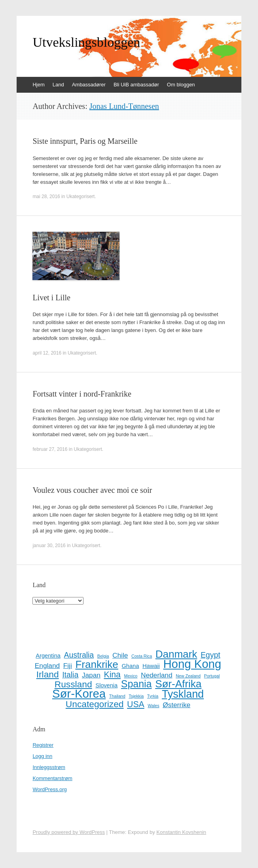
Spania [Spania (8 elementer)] (137, 684)
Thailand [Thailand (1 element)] (117, 696)
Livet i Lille (51, 298)
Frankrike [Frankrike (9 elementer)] (97, 664)
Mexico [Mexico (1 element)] (131, 676)
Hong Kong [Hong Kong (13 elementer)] (192, 664)
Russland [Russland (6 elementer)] (73, 684)
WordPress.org (49, 789)
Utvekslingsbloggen (86, 42)
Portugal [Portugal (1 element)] (212, 676)
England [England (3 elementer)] (47, 666)
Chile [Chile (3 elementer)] (120, 655)
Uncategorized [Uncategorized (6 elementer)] (95, 704)
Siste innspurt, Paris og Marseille (85, 141)
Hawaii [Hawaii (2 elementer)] (151, 666)
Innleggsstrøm (49, 767)
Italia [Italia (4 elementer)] (70, 675)
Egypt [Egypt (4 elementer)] (211, 655)
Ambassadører (89, 85)
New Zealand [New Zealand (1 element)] (188, 676)
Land (58, 85)
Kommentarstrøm (52, 778)
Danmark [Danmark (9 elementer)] (176, 654)
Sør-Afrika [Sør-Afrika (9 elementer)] (178, 684)
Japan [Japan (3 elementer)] (91, 675)
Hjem (38, 85)
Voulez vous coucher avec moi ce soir (92, 490)
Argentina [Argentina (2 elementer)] (48, 656)
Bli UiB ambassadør (136, 85)
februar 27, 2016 (50, 449)
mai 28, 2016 (46, 196)
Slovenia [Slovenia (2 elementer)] (106, 685)
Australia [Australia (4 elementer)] (79, 655)
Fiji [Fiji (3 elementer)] (68, 666)
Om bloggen (181, 85)
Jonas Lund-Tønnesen (124, 106)
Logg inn (42, 756)
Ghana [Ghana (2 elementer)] (130, 666)
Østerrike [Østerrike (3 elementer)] (176, 705)
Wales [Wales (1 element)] (153, 706)
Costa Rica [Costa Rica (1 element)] (142, 656)
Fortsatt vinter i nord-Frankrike (82, 394)
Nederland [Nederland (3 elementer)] (157, 675)
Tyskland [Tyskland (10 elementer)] (183, 694)
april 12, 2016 (47, 353)
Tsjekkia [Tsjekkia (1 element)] (136, 696)
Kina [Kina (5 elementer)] (112, 675)
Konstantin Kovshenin (181, 832)
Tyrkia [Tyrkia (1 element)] (153, 696)
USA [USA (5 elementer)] (136, 704)
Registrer (43, 745)
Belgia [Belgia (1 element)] (103, 656)
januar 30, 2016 (49, 546)
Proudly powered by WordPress (69, 832)
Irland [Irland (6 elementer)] (48, 674)
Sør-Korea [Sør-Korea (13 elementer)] (79, 694)
